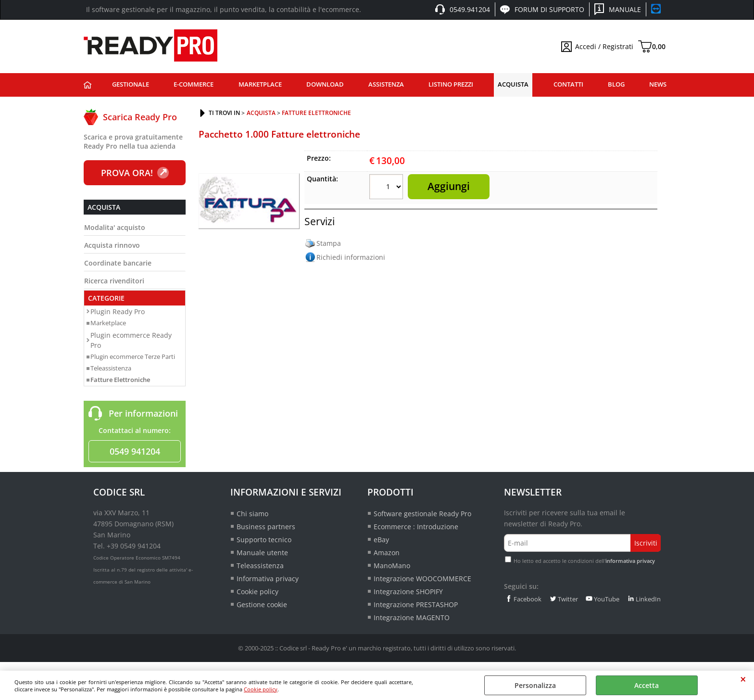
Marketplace (260, 84)
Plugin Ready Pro (118, 312)
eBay (381, 540)
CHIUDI (743, 679)
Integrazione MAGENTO (412, 617)
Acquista (513, 84)
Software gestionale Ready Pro (422, 514)
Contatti (568, 84)
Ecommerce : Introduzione (416, 527)
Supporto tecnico (264, 540)
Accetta (647, 685)
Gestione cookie (262, 605)
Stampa (329, 243)
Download (325, 84)
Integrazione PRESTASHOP (416, 605)
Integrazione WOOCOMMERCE (422, 579)
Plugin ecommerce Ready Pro (131, 340)
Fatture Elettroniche (120, 380)
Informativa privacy (268, 579)
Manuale (625, 9)
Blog (616, 84)
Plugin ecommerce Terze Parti (133, 356)
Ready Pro (88, 85)
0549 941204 (135, 451)
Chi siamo (252, 514)
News (658, 84)
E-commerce (194, 84)
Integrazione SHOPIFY (408, 592)
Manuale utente (262, 553)
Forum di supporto (549, 9)
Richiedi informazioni (351, 257)
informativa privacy (630, 561)
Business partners (266, 527)
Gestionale (131, 84)
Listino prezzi (451, 84)
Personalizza (535, 685)
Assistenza (386, 84)
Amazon (387, 553)
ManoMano (392, 566)
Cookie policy (261, 689)
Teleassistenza (111, 368)
